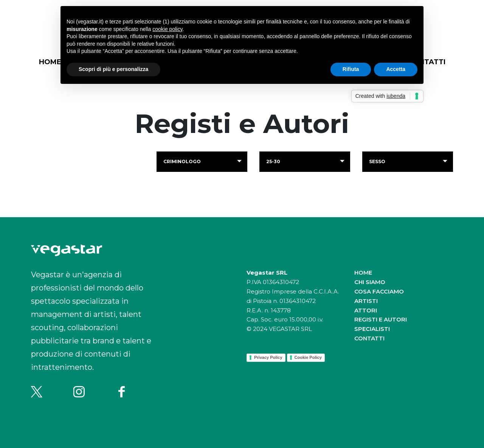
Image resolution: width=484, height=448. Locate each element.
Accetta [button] (396, 69)
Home (50, 62)
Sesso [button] (377, 161)
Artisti (366, 301)
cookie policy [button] (167, 29)
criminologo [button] (182, 161)
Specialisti (372, 329)
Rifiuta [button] (351, 69)
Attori (366, 310)
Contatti (369, 338)
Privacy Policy (268, 357)
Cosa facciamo (379, 291)
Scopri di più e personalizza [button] (113, 69)
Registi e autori (381, 319)
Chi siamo (370, 282)
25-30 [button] (273, 161)
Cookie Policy (308, 357)
